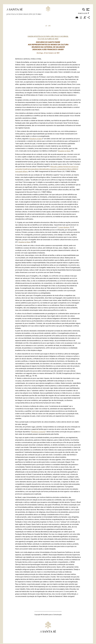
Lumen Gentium (64, 227)
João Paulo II (13, 14)
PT (50, 26)
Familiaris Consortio (38, 432)
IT (46, 26)
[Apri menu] (88, 9)
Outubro (37, 14)
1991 (31, 14)
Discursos (24, 14)
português (83, 14)
